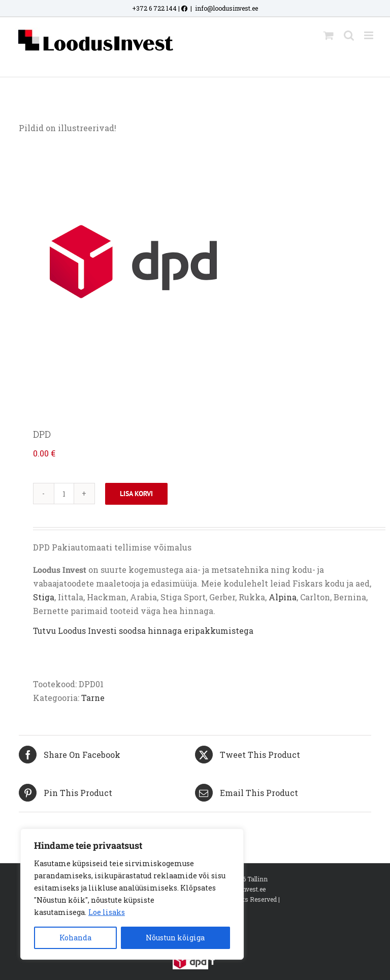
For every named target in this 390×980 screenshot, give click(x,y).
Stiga (44, 597)
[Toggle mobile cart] (329, 35)
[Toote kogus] (64, 494)
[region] (132, 894)
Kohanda (75, 938)
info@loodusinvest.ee (226, 8)
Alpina (283, 597)
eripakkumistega (219, 631)
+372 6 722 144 (154, 8)
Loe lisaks (107, 912)
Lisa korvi (136, 494)
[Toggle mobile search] (349, 35)
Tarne (93, 698)
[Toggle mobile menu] (369, 35)
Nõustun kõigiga (175, 938)
